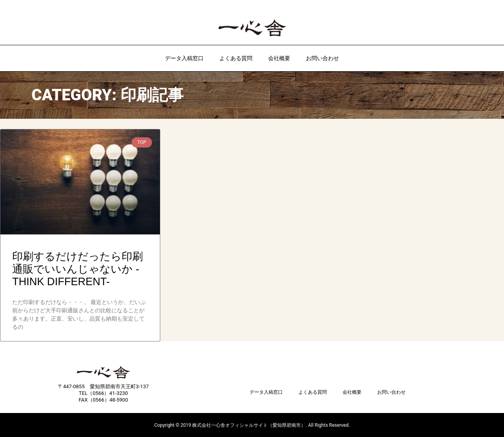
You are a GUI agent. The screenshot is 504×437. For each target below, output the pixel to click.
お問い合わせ (322, 58)
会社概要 (279, 58)
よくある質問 (236, 58)
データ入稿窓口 (184, 58)
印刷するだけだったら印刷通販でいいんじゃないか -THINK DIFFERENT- (78, 269)
